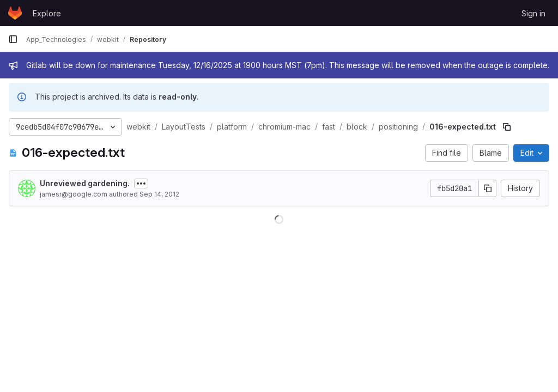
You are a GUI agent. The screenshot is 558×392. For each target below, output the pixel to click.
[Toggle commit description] (141, 183)
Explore (47, 13)
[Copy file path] (507, 127)
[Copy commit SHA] (488, 188)
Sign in (533, 13)
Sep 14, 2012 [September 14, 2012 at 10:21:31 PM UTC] (159, 194)
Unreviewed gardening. (85, 183)
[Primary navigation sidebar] (13, 39)
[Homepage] (15, 13)
